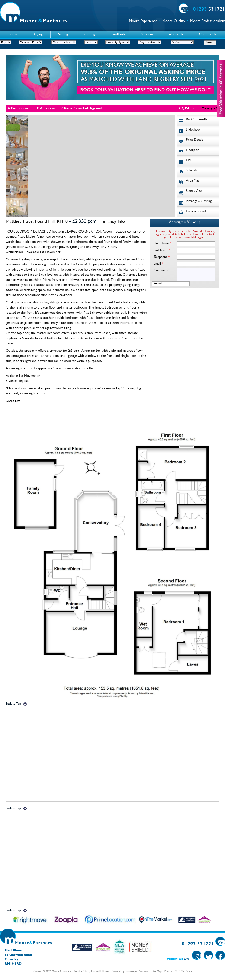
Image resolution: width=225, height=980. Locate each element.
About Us (176, 35)
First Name (162, 244)
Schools (191, 171)
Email (158, 264)
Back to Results (197, 120)
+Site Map (156, 972)
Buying (38, 35)
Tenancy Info (210, 109)
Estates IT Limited (100, 972)
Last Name (162, 250)
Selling (63, 35)
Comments (161, 271)
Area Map (193, 181)
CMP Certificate (183, 972)
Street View (194, 191)
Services (147, 35)
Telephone (162, 257)
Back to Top (13, 704)
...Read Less (13, 401)
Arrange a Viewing (199, 201)
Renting (89, 35)
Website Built (80, 972)
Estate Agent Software (137, 972)
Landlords (118, 35)
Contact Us (208, 35)
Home (12, 35)
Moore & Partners (61, 972)
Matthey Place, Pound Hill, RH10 (37, 222)
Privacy (168, 972)
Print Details (195, 140)
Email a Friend (196, 212)
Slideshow (193, 130)
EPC (189, 161)
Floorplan (193, 150)
